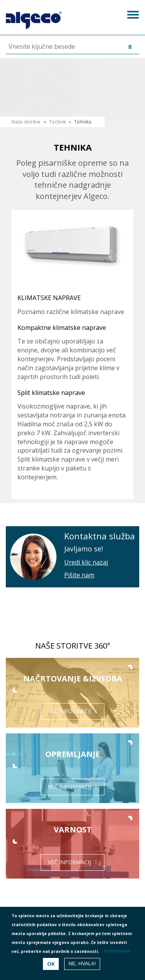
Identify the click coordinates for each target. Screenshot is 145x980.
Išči (128, 47)
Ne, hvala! (82, 964)
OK (51, 964)
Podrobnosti (118, 951)
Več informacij (69, 711)
